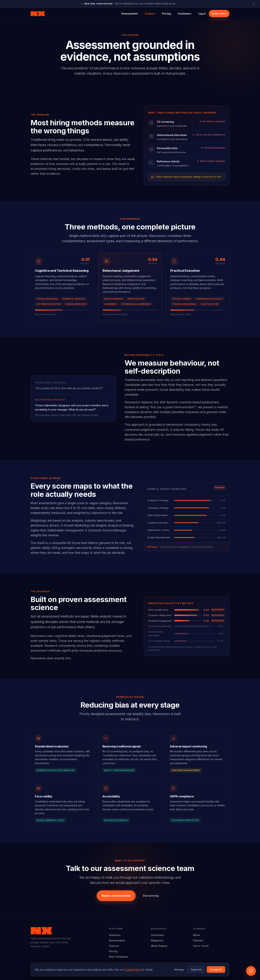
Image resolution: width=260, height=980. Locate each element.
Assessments (130, 14)
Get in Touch (201, 946)
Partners (198, 940)
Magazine (157, 940)
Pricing (166, 14)
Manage (179, 970)
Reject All (196, 970)
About (197, 935)
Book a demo (219, 13)
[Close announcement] (254, 4)
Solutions (115, 935)
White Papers (159, 946)
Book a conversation (116, 896)
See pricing (151, 896)
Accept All (216, 970)
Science (150, 14)
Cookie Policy (132, 970)
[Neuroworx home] (38, 14)
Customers (185, 14)
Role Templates (119, 957)
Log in (202, 14)
